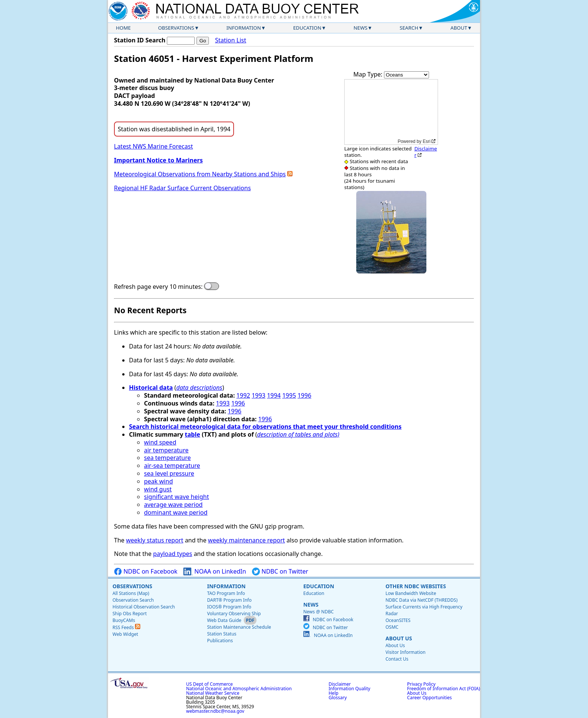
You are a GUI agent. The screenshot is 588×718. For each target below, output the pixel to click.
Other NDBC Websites (416, 586)
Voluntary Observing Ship (234, 614)
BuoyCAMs (124, 620)
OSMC (392, 627)
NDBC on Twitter (280, 572)
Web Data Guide (224, 620)
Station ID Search (140, 40)
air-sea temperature (172, 466)
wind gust (158, 489)
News (361, 28)
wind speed (160, 442)
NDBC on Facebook (146, 572)
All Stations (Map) (131, 593)
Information (244, 28)
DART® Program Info (229, 600)
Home (123, 28)
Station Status (222, 634)
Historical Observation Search (144, 607)
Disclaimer (426, 152)
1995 (289, 395)
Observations (176, 28)
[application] (391, 112)
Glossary (337, 698)
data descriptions (199, 388)
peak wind (158, 481)
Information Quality (349, 689)
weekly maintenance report (247, 540)
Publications (220, 641)
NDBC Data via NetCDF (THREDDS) (421, 600)
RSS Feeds (126, 627)
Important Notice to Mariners (158, 160)
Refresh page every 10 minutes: (158, 287)
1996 (304, 395)
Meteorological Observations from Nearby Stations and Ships (200, 174)
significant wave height (176, 497)
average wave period (173, 505)
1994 (274, 395)
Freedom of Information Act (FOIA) (444, 689)
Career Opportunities (430, 698)
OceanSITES (398, 620)
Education (307, 28)
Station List (230, 40)
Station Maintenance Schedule (239, 627)
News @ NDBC (319, 612)
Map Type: (369, 74)
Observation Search (133, 600)
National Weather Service (213, 693)
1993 (259, 395)
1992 (243, 395)
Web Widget (125, 634)
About (459, 28)
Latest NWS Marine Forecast (153, 146)
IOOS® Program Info (229, 607)
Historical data (151, 388)
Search (409, 28)
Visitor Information (406, 652)
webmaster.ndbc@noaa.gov (215, 711)
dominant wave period (176, 512)
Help (333, 693)
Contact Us (397, 659)
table (193, 434)
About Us (399, 638)
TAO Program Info (226, 593)
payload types (172, 554)
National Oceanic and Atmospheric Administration (239, 689)
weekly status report (155, 540)
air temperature (166, 450)
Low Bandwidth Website (411, 593)
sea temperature (167, 458)
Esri (427, 141)
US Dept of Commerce (209, 684)
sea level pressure (169, 473)
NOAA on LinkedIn (215, 572)
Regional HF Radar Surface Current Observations (182, 188)
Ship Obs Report (130, 614)
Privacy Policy (421, 684)
